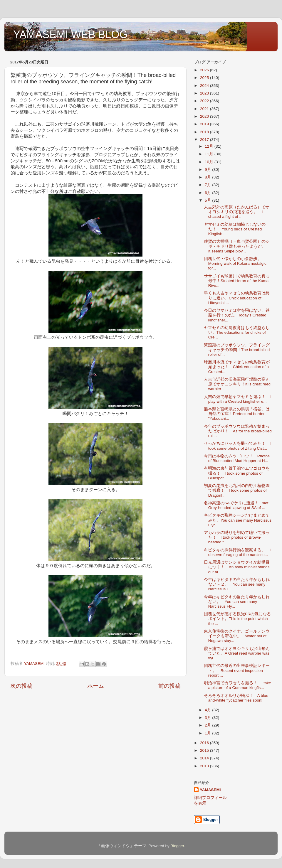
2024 (205, 86)
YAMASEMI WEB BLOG (70, 34)
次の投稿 (21, 686)
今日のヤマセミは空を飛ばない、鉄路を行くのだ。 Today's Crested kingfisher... (237, 315)
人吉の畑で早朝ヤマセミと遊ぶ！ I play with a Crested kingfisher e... (237, 399)
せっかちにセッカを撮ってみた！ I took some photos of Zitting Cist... (237, 446)
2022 (205, 101)
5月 (208, 200)
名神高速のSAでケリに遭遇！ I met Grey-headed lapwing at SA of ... (236, 505)
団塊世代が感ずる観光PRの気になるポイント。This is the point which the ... (237, 619)
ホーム (96, 686)
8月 (208, 177)
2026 (205, 70)
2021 (205, 109)
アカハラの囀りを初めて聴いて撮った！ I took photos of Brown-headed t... (237, 537)
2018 (205, 132)
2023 (205, 93)
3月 (208, 718)
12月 (210, 146)
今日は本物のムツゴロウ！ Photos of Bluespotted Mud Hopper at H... (237, 458)
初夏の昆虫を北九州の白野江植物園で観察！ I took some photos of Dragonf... (237, 490)
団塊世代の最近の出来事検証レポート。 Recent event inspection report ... (237, 670)
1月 (208, 733)
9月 (208, 170)
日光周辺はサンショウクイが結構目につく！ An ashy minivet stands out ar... (237, 567)
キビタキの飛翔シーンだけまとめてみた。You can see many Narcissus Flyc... (238, 520)
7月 (208, 185)
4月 (208, 710)
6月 (208, 193)
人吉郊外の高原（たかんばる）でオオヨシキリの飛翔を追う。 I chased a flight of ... (237, 212)
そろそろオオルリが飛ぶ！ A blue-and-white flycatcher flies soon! (237, 698)
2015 (205, 750)
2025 (205, 78)
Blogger (177, 846)
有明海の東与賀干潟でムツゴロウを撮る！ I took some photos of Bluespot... (237, 473)
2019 (205, 124)
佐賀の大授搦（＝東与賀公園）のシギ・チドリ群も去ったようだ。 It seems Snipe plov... (237, 246)
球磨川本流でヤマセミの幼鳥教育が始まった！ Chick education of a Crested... (237, 367)
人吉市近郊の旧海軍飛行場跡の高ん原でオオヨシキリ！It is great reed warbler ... (237, 384)
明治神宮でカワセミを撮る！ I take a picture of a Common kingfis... (237, 685)
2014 (205, 758)
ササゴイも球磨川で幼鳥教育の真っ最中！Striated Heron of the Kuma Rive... (237, 281)
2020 (205, 116)
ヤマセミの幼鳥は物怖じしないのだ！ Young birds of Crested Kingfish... (235, 229)
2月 (208, 725)
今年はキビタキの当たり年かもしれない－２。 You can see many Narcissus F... (237, 584)
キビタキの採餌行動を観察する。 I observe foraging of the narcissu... (237, 552)
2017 (205, 140)
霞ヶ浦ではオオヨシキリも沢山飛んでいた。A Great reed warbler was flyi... (237, 653)
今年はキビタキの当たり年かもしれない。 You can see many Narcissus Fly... (237, 602)
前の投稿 (169, 686)
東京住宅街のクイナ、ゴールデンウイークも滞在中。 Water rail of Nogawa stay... (237, 636)
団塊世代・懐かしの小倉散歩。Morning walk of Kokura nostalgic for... (235, 263)
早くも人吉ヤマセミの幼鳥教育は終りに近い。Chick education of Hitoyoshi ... (237, 298)
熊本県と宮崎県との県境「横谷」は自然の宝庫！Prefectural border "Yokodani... (237, 414)
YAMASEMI (210, 790)
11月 (210, 154)
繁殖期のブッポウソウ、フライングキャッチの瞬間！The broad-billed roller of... (237, 350)
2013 (205, 766)
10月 (210, 162)
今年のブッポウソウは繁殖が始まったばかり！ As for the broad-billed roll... (238, 431)
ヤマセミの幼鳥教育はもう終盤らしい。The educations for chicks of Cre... (237, 332)
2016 (205, 743)
